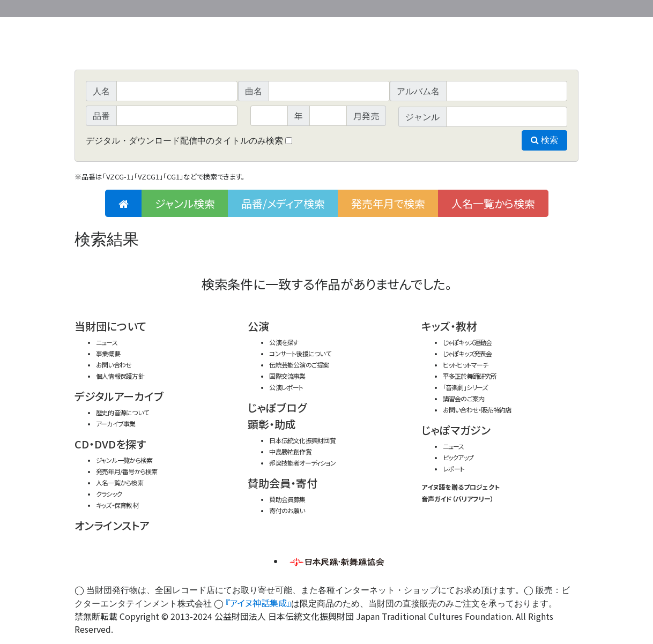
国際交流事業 (287, 376)
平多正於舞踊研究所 (470, 376)
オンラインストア (112, 525)
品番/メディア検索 (283, 203)
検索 (544, 140)
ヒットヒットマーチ (466, 365)
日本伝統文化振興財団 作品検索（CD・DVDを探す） (326, 45)
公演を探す (284, 342)
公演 (258, 326)
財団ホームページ (452, 7)
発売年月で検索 (388, 203)
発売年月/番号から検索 (127, 471)
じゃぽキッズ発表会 (468, 353)
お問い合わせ (549, 7)
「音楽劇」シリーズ (465, 387)
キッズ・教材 (449, 326)
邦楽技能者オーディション (302, 463)
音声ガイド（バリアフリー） (458, 499)
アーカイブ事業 (116, 424)
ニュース (107, 342)
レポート (454, 469)
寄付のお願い (287, 510)
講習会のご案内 (464, 398)
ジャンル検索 (185, 203)
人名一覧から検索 (493, 203)
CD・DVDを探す (110, 444)
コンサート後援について (300, 353)
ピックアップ (458, 457)
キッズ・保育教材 (117, 505)
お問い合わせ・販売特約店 (477, 410)
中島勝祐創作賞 (290, 451)
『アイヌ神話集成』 (258, 603)
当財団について (110, 326)
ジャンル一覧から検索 (124, 460)
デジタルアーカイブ (119, 396)
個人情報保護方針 (120, 376)
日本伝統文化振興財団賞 (302, 440)
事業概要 (495, 7)
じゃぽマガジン (456, 430)
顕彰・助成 (272, 424)
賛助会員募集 (287, 499)
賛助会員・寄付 (283, 483)
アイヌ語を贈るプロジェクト (461, 487)
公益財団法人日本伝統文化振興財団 (132, 8)
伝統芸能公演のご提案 (299, 365)
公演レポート (286, 387)
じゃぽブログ (277, 407)
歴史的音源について (122, 412)
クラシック (109, 494)
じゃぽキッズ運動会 (468, 342)
